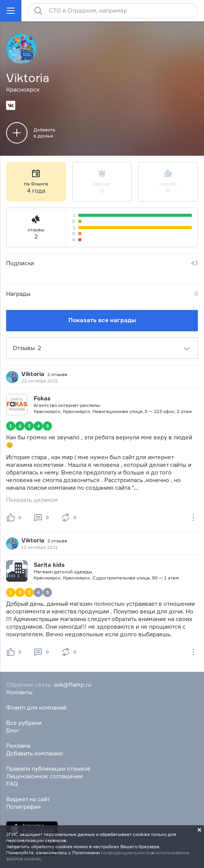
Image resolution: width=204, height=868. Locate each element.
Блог (13, 730)
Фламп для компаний (36, 707)
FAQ (12, 784)
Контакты (19, 692)
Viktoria (33, 374)
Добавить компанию (35, 753)
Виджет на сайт (28, 799)
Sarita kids (49, 565)
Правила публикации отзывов (48, 769)
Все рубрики (24, 723)
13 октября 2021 (40, 547)
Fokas (42, 398)
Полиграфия (23, 807)
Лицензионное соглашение (45, 776)
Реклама (18, 746)
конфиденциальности (125, 853)
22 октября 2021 (40, 381)
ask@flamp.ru (73, 685)
